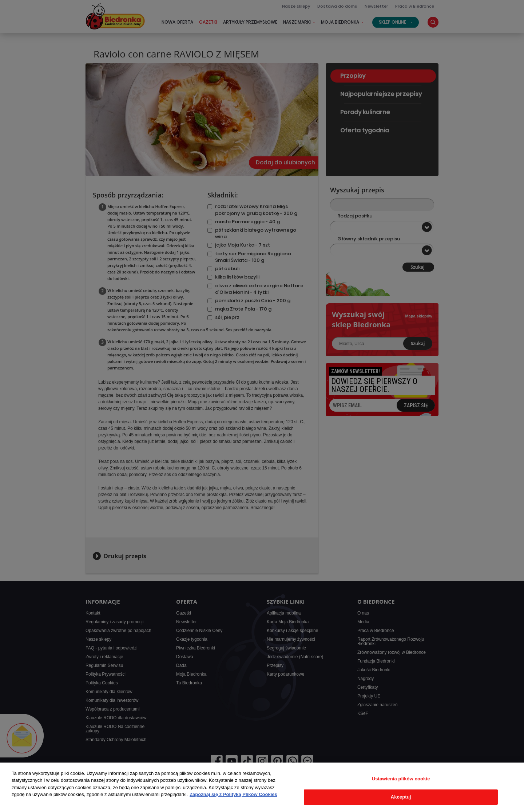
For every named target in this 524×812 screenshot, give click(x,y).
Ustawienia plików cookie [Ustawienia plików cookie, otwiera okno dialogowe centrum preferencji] (401, 779)
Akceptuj (401, 797)
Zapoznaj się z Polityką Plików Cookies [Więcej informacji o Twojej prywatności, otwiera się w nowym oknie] (233, 794)
